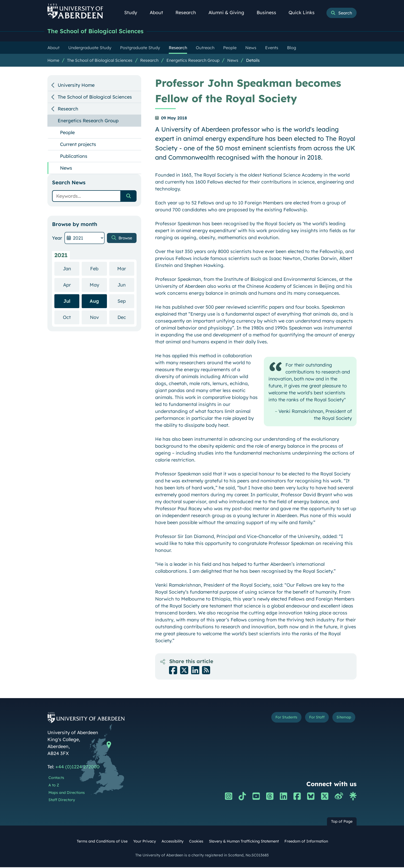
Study (133, 12)
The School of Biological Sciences (102, 32)
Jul (67, 302)
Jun (126, 285)
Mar (126, 269)
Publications (74, 157)
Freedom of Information (306, 842)
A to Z (54, 786)
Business (269, 12)
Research (189, 12)
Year (57, 239)
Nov (98, 318)
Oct (71, 318)
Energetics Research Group (193, 61)
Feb (99, 269)
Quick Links (304, 12)
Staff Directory (62, 801)
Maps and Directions (67, 793)
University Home (76, 86)
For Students (270, 719)
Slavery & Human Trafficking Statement (244, 842)
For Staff (308, 719)
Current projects (78, 145)
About (159, 12)
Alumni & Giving (229, 12)
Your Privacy (145, 842)
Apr (71, 285)
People (67, 133)
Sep (126, 302)
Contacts (56, 778)
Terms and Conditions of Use (102, 842)
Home (53, 61)
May (98, 285)
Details (253, 61)
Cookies (196, 842)
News (233, 61)
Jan (71, 269)
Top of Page (342, 822)
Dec (126, 318)
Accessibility (172, 842)
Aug (94, 302)
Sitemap (341, 719)
